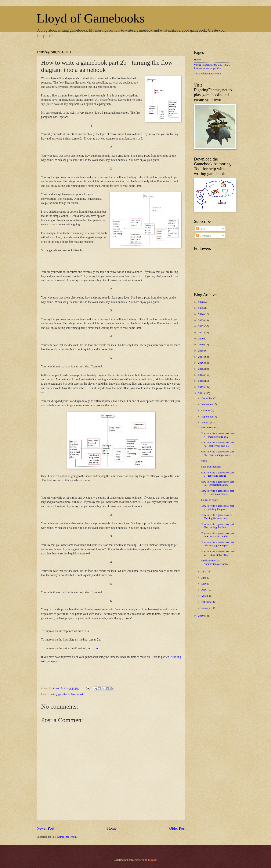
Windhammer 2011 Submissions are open (214, 562)
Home (112, 828)
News (204, 461)
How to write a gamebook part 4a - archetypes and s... (217, 444)
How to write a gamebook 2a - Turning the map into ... (217, 517)
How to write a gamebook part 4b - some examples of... (217, 453)
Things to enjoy (209, 500)
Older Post (177, 828)
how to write (78, 694)
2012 (201, 387)
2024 (201, 314)
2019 (201, 345)
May (204, 584)
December (207, 398)
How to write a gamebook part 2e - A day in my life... (217, 553)
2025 (201, 308)
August (206, 423)
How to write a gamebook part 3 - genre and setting (217, 474)
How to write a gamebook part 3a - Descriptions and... (217, 483)
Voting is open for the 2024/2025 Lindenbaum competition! (212, 66)
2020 (201, 339)
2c (97, 648)
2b (99, 640)
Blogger (152, 860)
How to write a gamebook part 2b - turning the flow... (217, 526)
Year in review (209, 427)
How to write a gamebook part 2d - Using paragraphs (217, 544)
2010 (201, 616)
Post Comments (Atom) (65, 837)
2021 (201, 332)
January (206, 608)
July (204, 572)
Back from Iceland (211, 467)
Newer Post (46, 828)
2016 (201, 363)
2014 (201, 375)
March (205, 596)
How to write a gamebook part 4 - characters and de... (217, 435)
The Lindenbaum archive (208, 74)
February (207, 602)
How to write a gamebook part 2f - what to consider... (217, 492)
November (207, 404)
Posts (201, 229)
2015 (201, 369)
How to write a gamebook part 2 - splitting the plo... (217, 507)
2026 (201, 302)
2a (88, 631)
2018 (201, 351)
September (207, 417)
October (206, 410)
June (204, 578)
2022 (201, 326)
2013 (201, 381)
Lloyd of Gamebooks (91, 18)
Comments (204, 236)
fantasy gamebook (60, 694)
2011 (201, 393)
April (205, 590)
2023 (201, 320)
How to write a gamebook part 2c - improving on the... (217, 535)
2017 (201, 357)
